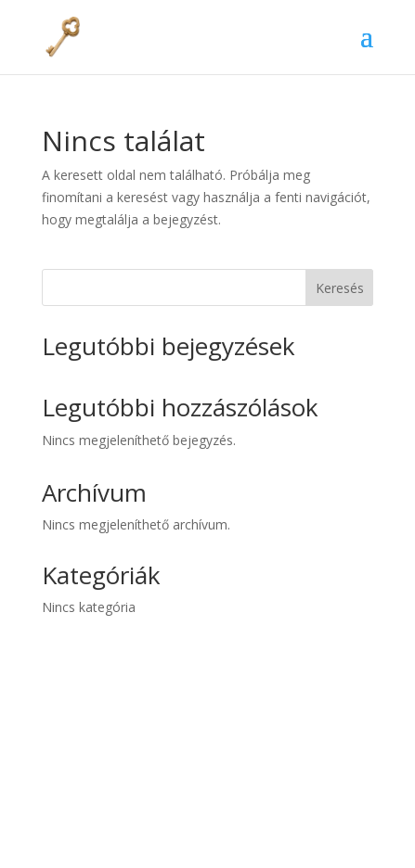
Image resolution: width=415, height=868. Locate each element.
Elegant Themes (177, 842)
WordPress (287, 842)
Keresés (340, 288)
